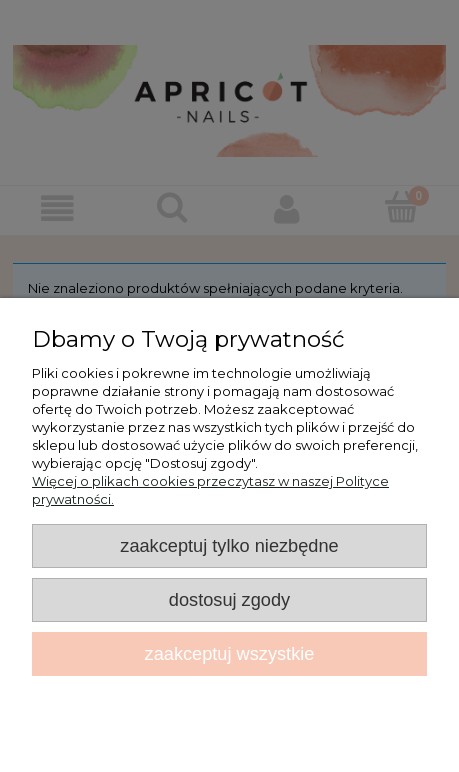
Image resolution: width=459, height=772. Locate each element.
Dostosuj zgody (229, 600)
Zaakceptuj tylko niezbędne (229, 546)
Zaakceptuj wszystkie (230, 654)
